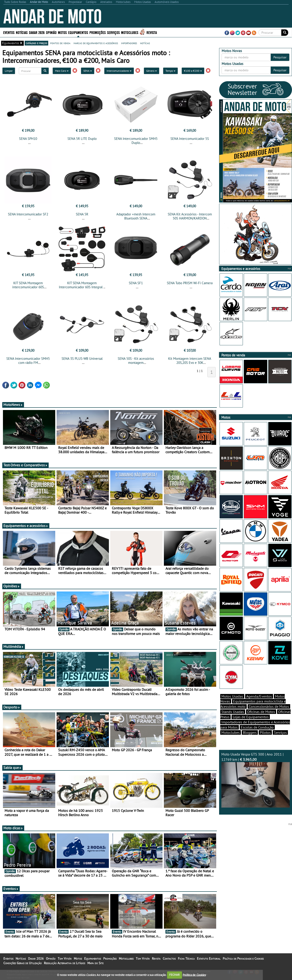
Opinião (51, 32)
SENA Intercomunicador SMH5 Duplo (136, 141)
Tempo (170, 71)
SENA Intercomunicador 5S (190, 139)
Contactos (169, 961)
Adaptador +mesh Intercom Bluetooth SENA (136, 218)
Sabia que (12, 770)
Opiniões (12, 589)
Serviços (113, 32)
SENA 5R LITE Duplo (82, 139)
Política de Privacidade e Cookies (243, 961)
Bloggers (250, 740)
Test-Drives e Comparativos (25, 468)
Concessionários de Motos (269, 714)
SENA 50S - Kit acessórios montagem (136, 363)
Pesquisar (280, 57)
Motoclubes (130, 32)
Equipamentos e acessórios (26, 528)
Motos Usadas (232, 704)
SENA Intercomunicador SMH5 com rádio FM (28, 363)
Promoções (98, 32)
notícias (145, 43)
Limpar (9, 71)
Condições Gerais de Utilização (23, 966)
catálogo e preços (36, 43)
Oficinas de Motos (261, 720)
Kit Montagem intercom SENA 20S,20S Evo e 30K (190, 363)
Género (152, 71)
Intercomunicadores (119, 71)
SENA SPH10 (28, 139)
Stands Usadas (233, 720)
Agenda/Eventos (259, 704)
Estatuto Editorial (209, 961)
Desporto (12, 710)
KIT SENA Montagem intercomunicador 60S (28, 286)
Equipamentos (78, 32)
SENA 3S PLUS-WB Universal (82, 361)
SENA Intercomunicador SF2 (28, 216)
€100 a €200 (193, 71)
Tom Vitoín (65, 961)
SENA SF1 (136, 284)
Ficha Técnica (186, 961)
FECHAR (175, 975)
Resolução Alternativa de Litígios (65, 966)
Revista (152, 32)
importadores (129, 43)
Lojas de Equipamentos (251, 725)
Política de (194, 975)
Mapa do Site (95, 966)
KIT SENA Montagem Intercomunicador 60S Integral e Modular (82, 288)
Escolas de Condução (257, 735)
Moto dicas (13, 831)
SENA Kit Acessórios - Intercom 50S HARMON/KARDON (190, 218)
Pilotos (265, 740)
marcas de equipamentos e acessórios (96, 43)
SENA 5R (82, 216)
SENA (88, 71)
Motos (62, 32)
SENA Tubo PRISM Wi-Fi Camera (190, 284)
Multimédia (14, 649)
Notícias (22, 32)
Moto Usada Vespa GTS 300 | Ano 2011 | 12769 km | (256, 788)
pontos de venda (60, 43)
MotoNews (13, 407)
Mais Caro (62, 71)
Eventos (9, 32)
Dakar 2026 (37, 32)
